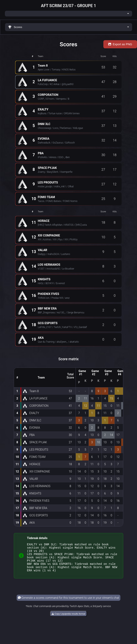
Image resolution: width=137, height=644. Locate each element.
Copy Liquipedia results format (68, 619)
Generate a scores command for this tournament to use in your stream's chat (68, 603)
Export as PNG (120, 44)
